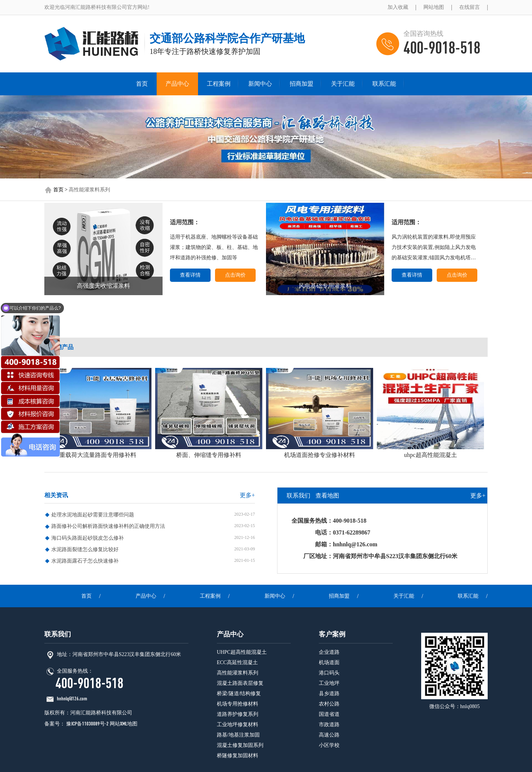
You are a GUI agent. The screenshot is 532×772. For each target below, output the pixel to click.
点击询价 (235, 275)
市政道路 (329, 725)
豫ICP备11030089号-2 (87, 724)
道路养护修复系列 (238, 714)
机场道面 (329, 662)
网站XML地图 (124, 724)
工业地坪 (329, 683)
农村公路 (329, 704)
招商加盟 (301, 84)
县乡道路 (329, 694)
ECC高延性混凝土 (237, 662)
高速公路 (329, 735)
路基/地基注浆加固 (238, 735)
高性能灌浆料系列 (89, 190)
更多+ (247, 495)
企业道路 (329, 652)
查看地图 (327, 496)
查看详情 (190, 275)
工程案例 (219, 84)
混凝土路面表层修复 (240, 683)
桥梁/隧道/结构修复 (239, 694)
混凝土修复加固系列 (240, 745)
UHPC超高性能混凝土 (242, 652)
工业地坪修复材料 (238, 725)
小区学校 (329, 745)
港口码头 (329, 673)
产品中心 (177, 84)
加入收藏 (398, 7)
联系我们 (299, 496)
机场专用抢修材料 (238, 704)
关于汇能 (343, 84)
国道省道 (329, 714)
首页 (142, 84)
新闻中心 (260, 84)
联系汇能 (384, 84)
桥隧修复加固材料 (238, 756)
